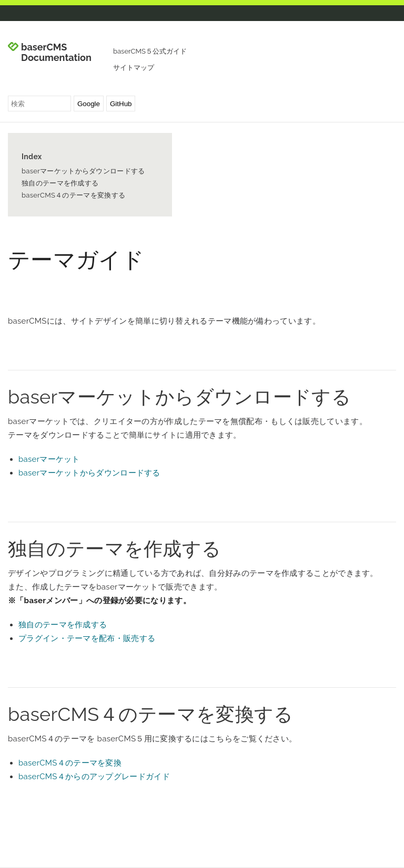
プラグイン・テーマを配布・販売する (87, 638)
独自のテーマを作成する (60, 183)
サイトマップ (134, 68)
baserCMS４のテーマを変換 (70, 763)
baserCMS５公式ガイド (150, 51)
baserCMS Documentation (56, 53)
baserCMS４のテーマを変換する (73, 195)
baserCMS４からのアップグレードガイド (94, 777)
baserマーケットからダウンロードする (83, 171)
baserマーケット (49, 459)
